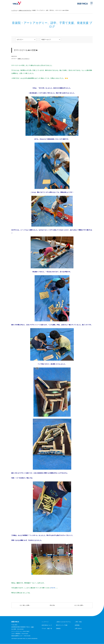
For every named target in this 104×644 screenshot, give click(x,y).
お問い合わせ (78, 628)
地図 (32, 627)
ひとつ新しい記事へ (25, 605)
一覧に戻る (52, 605)
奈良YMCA (16, 4)
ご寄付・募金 (78, 622)
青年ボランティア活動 (62, 625)
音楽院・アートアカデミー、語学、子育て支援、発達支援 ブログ (49, 10)
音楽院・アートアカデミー (24, 59)
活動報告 (58, 628)
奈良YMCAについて (47, 625)
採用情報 (77, 625)
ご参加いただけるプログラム (26, 10)
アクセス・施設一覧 (47, 628)
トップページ (15, 10)
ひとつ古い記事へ (79, 605)
